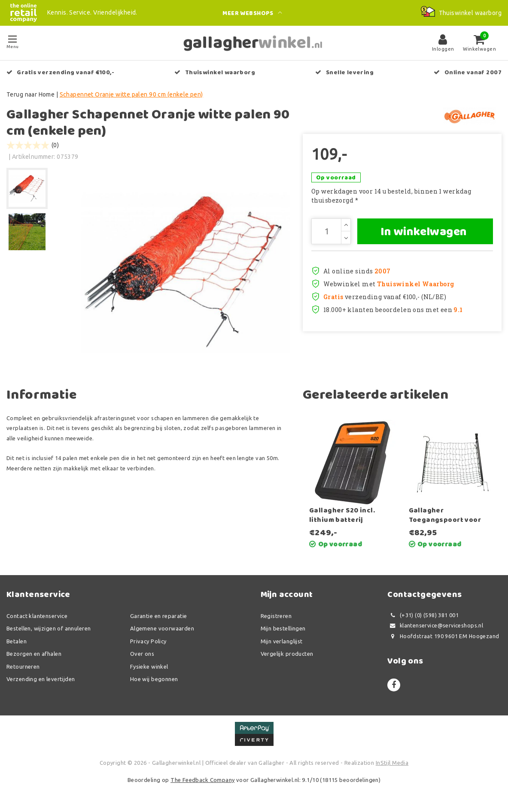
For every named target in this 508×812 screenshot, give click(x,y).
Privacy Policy (148, 641)
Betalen (17, 641)
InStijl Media (392, 763)
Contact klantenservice (37, 616)
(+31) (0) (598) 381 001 (423, 615)
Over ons (142, 654)
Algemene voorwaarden (162, 628)
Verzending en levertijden (41, 679)
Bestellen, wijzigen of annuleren (49, 628)
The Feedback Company (202, 780)
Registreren (276, 616)
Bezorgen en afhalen (34, 654)
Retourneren (23, 667)
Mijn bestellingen (283, 628)
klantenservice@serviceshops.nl (435, 626)
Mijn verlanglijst (282, 641)
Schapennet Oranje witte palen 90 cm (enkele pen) (131, 94)
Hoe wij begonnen (154, 679)
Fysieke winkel (149, 667)
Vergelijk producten (287, 654)
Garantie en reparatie (159, 616)
